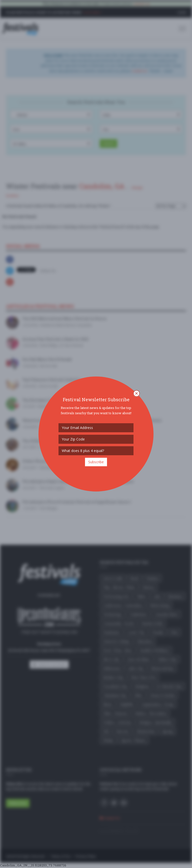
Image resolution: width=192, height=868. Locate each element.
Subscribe (96, 462)
